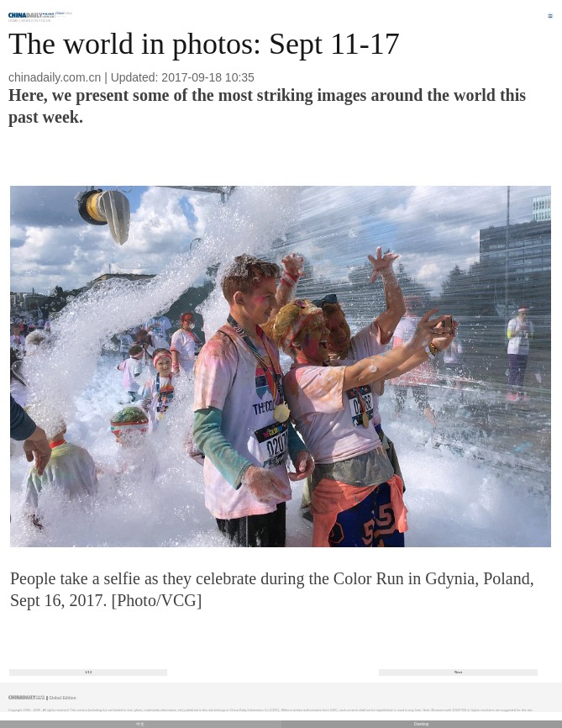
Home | (14, 21)
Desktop (422, 724)
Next (458, 672)
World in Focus (36, 21)
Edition (65, 13)
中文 (140, 724)
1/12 (89, 672)
